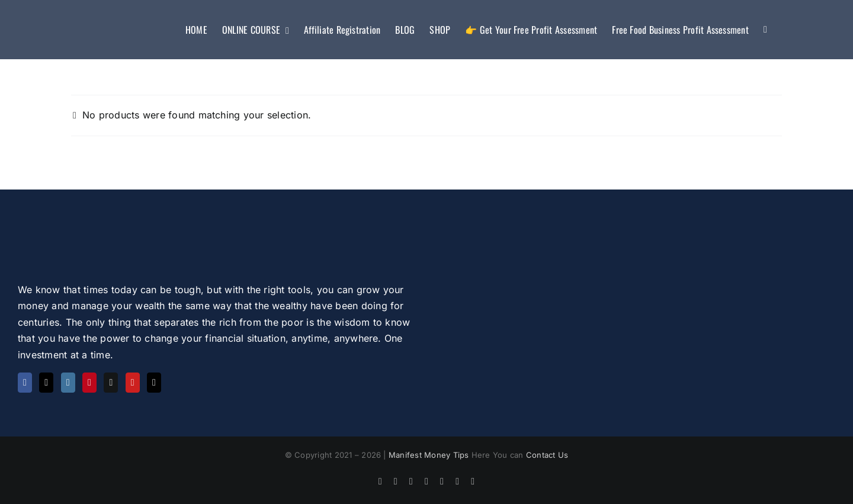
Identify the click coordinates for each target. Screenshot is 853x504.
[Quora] (111, 383)
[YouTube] (133, 383)
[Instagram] (68, 383)
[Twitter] (46, 383)
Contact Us (547, 455)
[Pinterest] (89, 383)
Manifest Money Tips (430, 455)
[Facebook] (25, 383)
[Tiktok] (154, 383)
